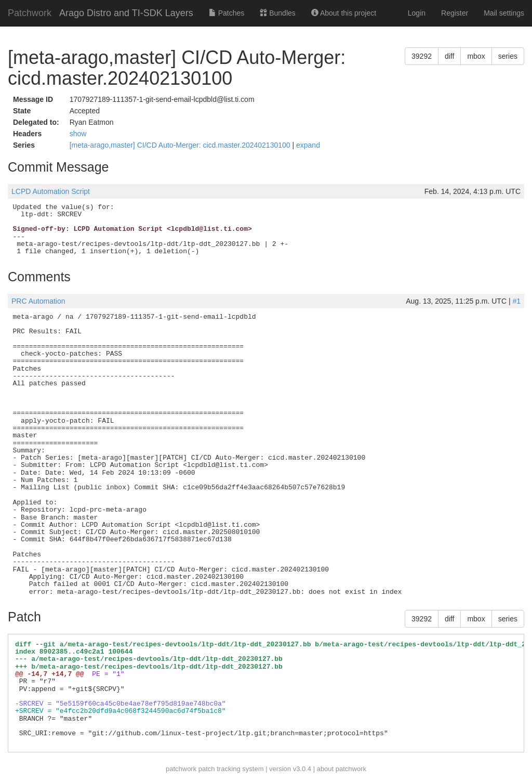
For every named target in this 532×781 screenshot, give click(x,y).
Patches (227, 13)
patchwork (181, 769)
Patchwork (30, 13)
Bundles (277, 13)
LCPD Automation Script (51, 191)
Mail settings (504, 13)
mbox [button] (476, 56)
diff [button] (449, 56)
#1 (516, 301)
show (78, 134)
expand (308, 145)
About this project (344, 13)
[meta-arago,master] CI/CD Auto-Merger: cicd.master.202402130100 (181, 145)
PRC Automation (38, 301)
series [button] (508, 56)
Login (417, 13)
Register (455, 13)
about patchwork (342, 769)
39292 (422, 56)
